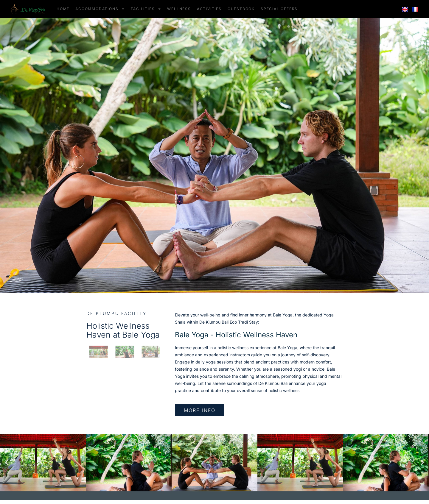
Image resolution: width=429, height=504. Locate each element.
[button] (7, 462)
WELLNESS (179, 9)
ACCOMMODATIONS (100, 9)
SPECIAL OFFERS (279, 9)
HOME (63, 9)
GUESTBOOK (241, 9)
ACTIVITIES (209, 9)
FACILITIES (146, 9)
